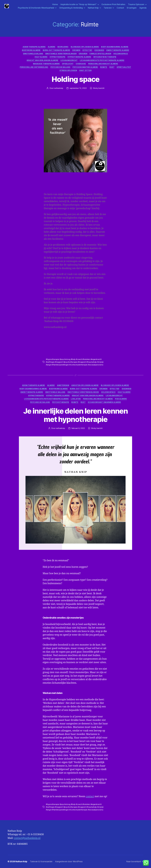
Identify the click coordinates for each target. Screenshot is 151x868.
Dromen (76, 50)
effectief (87, 50)
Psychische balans (60, 67)
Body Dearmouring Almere (115, 47)
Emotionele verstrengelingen (61, 54)
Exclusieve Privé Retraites (113, 4)
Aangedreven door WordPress (69, 862)
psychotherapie (61, 402)
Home (55, 4)
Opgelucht (68, 64)
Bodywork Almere (31, 50)
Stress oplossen (68, 71)
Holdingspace (121, 54)
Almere (52, 47)
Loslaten (76, 399)
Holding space (75, 79)
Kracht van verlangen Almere (43, 60)
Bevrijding (63, 47)
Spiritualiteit (124, 67)
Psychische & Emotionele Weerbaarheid (36, 8)
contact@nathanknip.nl (27, 838)
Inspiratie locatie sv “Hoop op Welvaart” (79, 4)
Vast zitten (85, 71)
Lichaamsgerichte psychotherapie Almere (102, 60)
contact (90, 797)
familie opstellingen (100, 54)
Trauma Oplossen (136, 4)
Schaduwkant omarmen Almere (104, 402)
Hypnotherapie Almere (79, 57)
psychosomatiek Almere (85, 67)
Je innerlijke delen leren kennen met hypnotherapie (75, 415)
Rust (112, 67)
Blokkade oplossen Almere (85, 47)
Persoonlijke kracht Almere (103, 64)
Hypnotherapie (58, 57)
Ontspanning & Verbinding (71, 8)
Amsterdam (63, 386)
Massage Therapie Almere (46, 64)
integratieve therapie (105, 57)
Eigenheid (99, 50)
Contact (120, 8)
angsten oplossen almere (85, 386)
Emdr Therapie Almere (118, 50)
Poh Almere (121, 399)
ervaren (83, 54)
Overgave (81, 64)
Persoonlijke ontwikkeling (34, 67)
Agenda (143, 8)
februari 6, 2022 (78, 428)
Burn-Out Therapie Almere (56, 50)
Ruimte (104, 67)
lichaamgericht (69, 60)
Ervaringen (132, 8)
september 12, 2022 (78, 88)
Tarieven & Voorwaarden (41, 862)
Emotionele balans (33, 54)
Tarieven (108, 8)
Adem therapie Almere (34, 47)
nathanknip (59, 88)
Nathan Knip (93, 8)
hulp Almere (41, 57)
